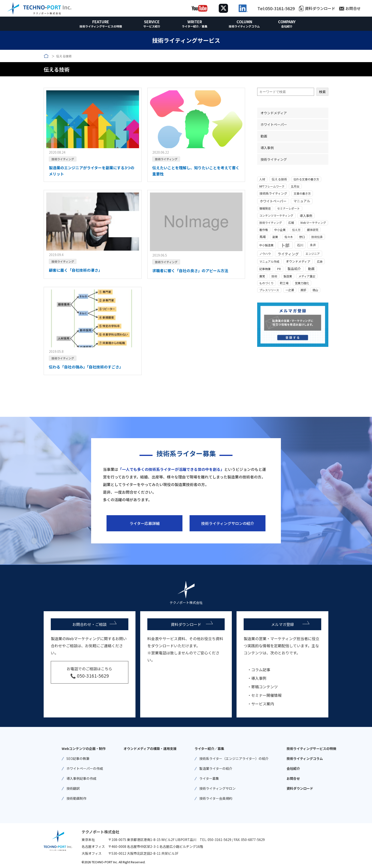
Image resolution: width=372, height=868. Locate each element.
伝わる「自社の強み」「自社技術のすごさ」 (86, 367)
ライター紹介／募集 (195, 26)
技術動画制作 (76, 798)
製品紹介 (294, 269)
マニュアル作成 (269, 261)
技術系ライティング (273, 193)
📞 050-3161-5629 (90, 676)
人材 (262, 179)
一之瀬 (290, 290)
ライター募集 (209, 778)
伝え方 (296, 230)
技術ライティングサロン (217, 788)
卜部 (285, 245)
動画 (264, 136)
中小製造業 (266, 245)
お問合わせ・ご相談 (89, 624)
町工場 (284, 283)
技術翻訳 (73, 788)
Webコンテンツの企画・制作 (84, 749)
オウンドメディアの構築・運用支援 (150, 749)
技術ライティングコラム (244, 26)
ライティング (288, 254)
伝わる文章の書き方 (306, 179)
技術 (274, 276)
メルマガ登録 (283, 624)
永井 (313, 245)
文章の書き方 (302, 193)
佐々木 (289, 237)
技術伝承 (317, 237)
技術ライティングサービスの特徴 (101, 26)
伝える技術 (279, 179)
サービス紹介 (152, 26)
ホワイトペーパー (274, 124)
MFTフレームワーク (272, 186)
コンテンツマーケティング (276, 215)
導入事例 (267, 148)
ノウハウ (265, 254)
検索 (322, 92)
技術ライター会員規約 (216, 798)
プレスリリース (269, 290)
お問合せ (353, 8)
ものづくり (266, 283)
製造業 (288, 276)
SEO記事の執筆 (78, 758)
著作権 (264, 230)
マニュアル (302, 201)
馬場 (263, 237)
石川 (300, 245)
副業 (275, 237)
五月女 (295, 186)
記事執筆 (265, 269)
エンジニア (313, 254)
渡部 (303, 290)
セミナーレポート (288, 208)
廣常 (262, 276)
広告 (320, 261)
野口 (302, 237)
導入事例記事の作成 (81, 778)
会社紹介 (287, 26)
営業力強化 (302, 283)
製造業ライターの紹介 (216, 768)
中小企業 (280, 230)
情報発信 (265, 208)
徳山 (315, 290)
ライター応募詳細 (145, 523)
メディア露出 (307, 276)
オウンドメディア (274, 113)
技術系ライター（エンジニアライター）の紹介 (234, 758)
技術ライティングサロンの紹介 (228, 523)
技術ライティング (63, 159)
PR (279, 269)
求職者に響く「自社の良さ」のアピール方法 (190, 271)
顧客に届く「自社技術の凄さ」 (75, 270)
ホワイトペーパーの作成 (85, 768)
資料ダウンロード (320, 8)
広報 (291, 223)
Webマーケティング (313, 223)
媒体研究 (313, 230)
